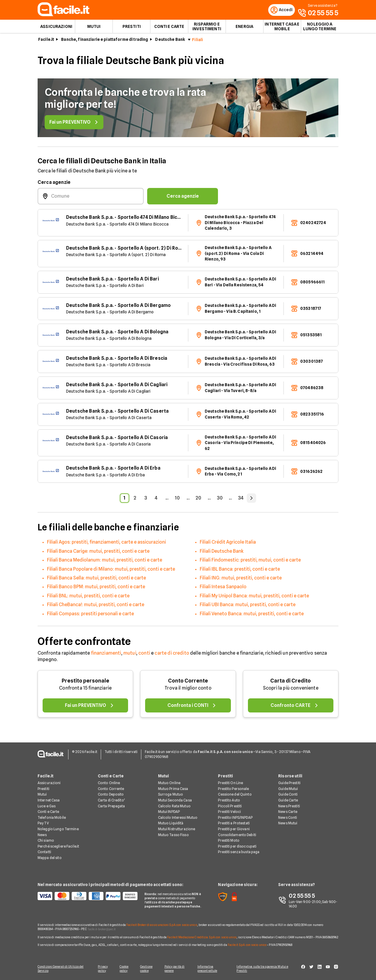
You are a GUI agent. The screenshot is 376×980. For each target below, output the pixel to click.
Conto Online (109, 783)
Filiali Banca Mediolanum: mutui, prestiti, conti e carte (105, 562)
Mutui (94, 28)
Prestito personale (85, 682)
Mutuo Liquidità (171, 824)
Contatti (44, 852)
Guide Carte (288, 801)
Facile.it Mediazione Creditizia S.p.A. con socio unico (202, 937)
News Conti (288, 818)
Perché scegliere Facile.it (58, 847)
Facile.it (46, 41)
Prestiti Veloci (229, 812)
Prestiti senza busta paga (239, 852)
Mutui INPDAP (169, 812)
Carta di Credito (291, 682)
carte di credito (172, 655)
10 (177, 500)
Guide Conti (288, 795)
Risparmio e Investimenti (207, 28)
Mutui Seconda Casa (175, 801)
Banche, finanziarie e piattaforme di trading (105, 41)
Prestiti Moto (229, 841)
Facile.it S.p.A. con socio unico (247, 945)
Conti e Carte (169, 28)
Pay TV (43, 824)
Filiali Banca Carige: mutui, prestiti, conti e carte (98, 553)
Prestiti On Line (230, 783)
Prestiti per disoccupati (237, 847)
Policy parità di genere (176, 969)
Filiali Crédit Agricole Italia (228, 544)
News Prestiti (289, 806)
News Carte (288, 812)
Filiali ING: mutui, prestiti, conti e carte (241, 580)
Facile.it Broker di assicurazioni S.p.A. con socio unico (162, 925)
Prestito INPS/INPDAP (235, 818)
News (42, 835)
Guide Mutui (288, 789)
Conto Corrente (188, 682)
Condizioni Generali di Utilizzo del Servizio (61, 969)
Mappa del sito (50, 858)
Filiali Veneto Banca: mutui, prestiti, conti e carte (252, 615)
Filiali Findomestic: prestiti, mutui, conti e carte (250, 562)
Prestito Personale (233, 789)
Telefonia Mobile (52, 818)
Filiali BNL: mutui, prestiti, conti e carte (88, 597)
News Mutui (288, 824)
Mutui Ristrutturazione (177, 829)
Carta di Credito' (111, 801)
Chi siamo (46, 841)
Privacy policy (102, 969)
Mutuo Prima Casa (173, 789)
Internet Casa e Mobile (282, 28)
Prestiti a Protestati (234, 824)
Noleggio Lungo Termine (58, 829)
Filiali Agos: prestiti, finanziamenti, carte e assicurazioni (106, 544)
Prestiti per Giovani (234, 829)
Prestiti (132, 28)
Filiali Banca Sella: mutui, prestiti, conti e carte (96, 580)
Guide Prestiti (289, 783)
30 (220, 500)
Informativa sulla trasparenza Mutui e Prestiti (265, 969)
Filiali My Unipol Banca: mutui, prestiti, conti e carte (254, 597)
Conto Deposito (111, 795)
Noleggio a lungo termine (320, 28)
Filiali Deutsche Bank (222, 553)
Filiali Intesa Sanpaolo (223, 589)
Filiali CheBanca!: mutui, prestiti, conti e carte (96, 607)
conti (144, 655)
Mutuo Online (169, 783)
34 (241, 500)
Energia (244, 28)
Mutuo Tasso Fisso (173, 835)
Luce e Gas (47, 806)
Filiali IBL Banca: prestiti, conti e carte (240, 571)
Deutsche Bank (170, 41)
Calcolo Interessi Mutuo (178, 818)
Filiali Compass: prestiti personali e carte (90, 615)
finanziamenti (106, 655)
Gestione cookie (147, 969)
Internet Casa (49, 801)
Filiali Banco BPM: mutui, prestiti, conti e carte (96, 589)
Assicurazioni (56, 28)
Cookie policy (124, 969)
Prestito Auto (229, 801)
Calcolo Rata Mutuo (174, 806)
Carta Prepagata (111, 806)
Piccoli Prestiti (230, 806)
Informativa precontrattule (210, 969)
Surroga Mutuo (171, 795)
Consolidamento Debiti (237, 835)
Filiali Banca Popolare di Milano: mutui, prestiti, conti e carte (111, 571)
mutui (130, 655)
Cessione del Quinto (235, 795)
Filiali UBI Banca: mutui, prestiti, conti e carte (248, 607)
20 (198, 500)
